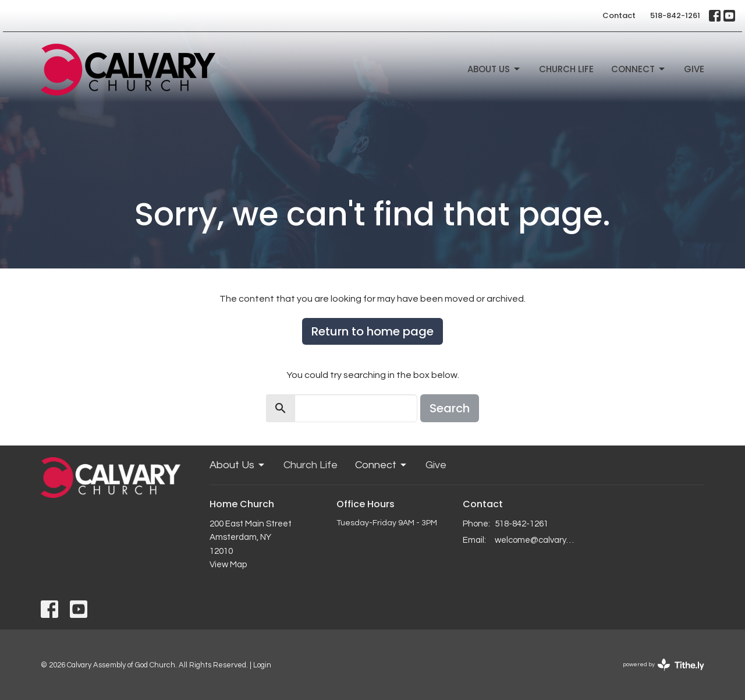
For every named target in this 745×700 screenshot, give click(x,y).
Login (262, 665)
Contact (619, 15)
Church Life (566, 69)
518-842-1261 (675, 15)
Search (450, 408)
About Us (494, 69)
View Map (228, 565)
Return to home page (372, 331)
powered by (664, 665)
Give (694, 69)
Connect (639, 69)
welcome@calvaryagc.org (536, 540)
